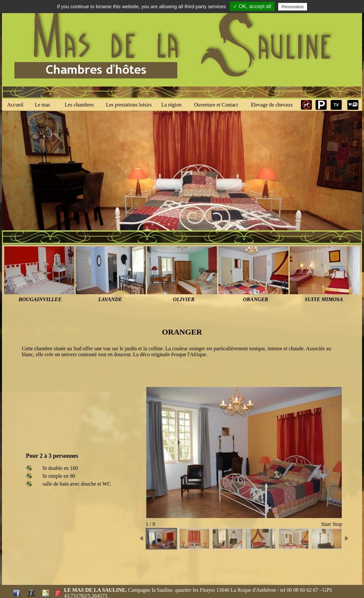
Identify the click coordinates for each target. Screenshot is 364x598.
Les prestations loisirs (129, 105)
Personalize (293, 7)
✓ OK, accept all (252, 6)
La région (172, 105)
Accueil (15, 105)
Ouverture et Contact (216, 105)
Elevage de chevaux (272, 105)
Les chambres (79, 105)
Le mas (42, 105)
